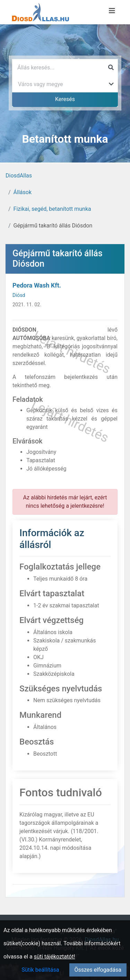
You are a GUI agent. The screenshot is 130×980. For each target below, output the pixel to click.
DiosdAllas (19, 176)
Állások (23, 192)
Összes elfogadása (98, 970)
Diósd (19, 295)
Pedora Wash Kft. (37, 285)
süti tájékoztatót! (55, 957)
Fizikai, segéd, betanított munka (52, 209)
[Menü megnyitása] (112, 11)
